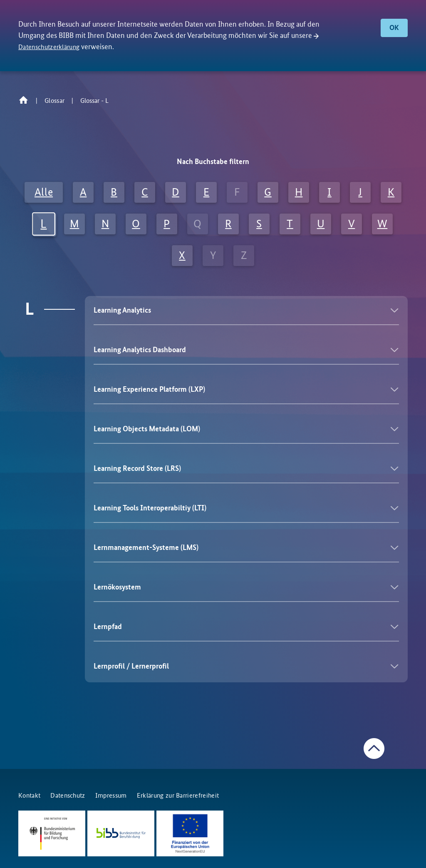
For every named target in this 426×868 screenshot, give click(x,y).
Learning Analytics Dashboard (140, 350)
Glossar (54, 101)
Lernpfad (108, 627)
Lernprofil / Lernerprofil (131, 666)
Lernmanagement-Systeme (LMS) (146, 547)
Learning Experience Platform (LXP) (149, 389)
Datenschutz (68, 795)
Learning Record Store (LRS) (137, 468)
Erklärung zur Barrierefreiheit (178, 795)
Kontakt (29, 795)
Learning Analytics (122, 310)
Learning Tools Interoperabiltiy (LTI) (150, 508)
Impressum (111, 795)
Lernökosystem (117, 587)
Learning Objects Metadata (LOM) (147, 429)
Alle (44, 192)
